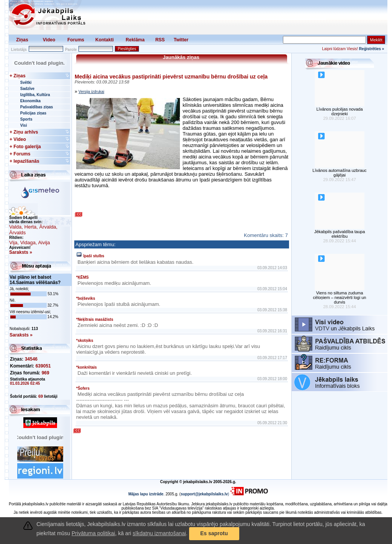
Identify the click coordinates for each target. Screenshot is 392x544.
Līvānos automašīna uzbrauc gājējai (339, 173)
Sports (26, 119)
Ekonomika (30, 101)
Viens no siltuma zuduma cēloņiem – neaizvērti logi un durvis (340, 297)
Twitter (181, 40)
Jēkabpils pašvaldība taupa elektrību (340, 234)
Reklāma (135, 40)
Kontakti (105, 40)
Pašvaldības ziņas (37, 107)
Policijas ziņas (33, 113)
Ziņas (22, 40)
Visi (24, 125)
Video (49, 40)
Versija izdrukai (91, 92)
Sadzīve (27, 89)
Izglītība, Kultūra (35, 95)
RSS (160, 40)
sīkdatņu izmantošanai (159, 533)
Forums (76, 40)
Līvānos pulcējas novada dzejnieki (339, 111)
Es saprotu (214, 533)
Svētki (26, 82)
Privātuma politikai (93, 533)
